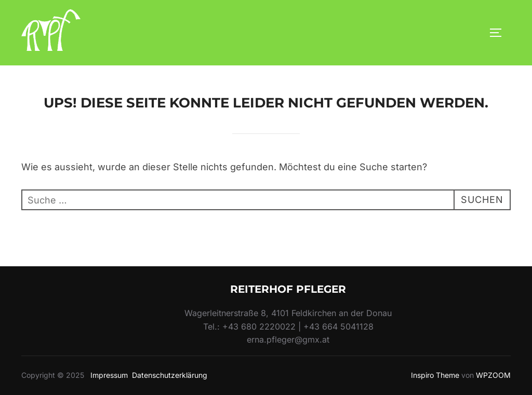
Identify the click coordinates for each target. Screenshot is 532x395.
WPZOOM (493, 375)
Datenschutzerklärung (170, 375)
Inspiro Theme (435, 375)
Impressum (109, 375)
